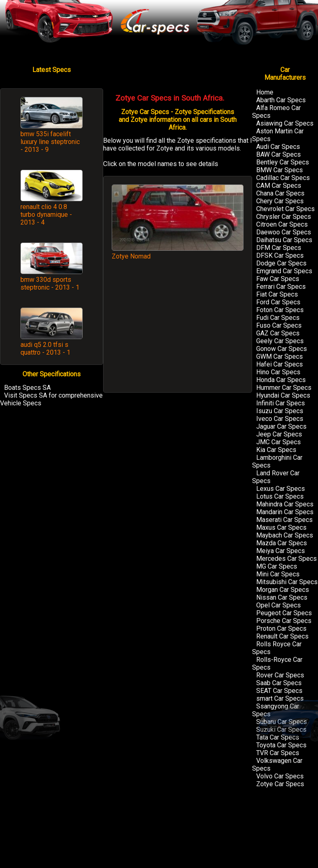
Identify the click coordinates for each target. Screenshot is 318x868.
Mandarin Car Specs (285, 512)
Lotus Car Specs (280, 496)
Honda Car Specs (281, 380)
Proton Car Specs (281, 629)
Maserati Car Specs (284, 520)
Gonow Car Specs (282, 349)
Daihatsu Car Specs (284, 240)
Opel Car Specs (279, 605)
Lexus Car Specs (281, 489)
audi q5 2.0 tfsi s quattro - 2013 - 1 (45, 349)
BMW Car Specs (280, 170)
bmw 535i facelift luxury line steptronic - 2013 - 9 (50, 142)
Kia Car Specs (276, 450)
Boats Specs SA (27, 388)
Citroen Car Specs (282, 224)
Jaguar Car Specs (281, 426)
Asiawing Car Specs (285, 123)
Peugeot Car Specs (284, 613)
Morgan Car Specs (283, 590)
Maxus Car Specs (281, 527)
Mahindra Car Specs (285, 504)
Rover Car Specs (280, 675)
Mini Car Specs (278, 574)
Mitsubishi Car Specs (287, 582)
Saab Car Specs (279, 683)
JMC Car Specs (279, 442)
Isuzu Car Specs (280, 411)
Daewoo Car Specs (284, 232)
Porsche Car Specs (284, 621)
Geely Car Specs (280, 341)
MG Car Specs (277, 566)
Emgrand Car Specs (284, 271)
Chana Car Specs (280, 193)
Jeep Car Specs (279, 434)
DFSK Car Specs (280, 255)
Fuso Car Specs (279, 325)
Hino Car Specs (278, 372)
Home (265, 92)
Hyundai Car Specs (283, 395)
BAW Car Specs (279, 154)
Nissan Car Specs (282, 597)
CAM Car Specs (279, 186)
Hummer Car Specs (284, 388)
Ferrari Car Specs (281, 287)
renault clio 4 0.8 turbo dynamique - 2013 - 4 (46, 215)
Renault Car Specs (282, 636)
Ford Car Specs (278, 302)
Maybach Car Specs (285, 535)
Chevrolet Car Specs (285, 209)
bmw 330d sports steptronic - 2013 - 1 (50, 283)
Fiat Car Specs (277, 294)
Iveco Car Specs (280, 419)
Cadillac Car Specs (283, 178)
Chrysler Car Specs (284, 217)
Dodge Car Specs (281, 263)
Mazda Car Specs (282, 543)
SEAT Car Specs (279, 691)
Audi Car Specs (278, 147)
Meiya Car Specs (281, 551)
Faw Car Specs (278, 279)
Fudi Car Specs (278, 318)
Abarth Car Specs (281, 100)
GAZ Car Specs (278, 333)
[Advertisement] (178, 330)
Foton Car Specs (280, 310)
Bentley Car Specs (283, 162)
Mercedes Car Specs (286, 559)
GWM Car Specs (280, 356)
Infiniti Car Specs (281, 403)
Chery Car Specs (280, 201)
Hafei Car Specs (280, 364)
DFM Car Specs (279, 248)
